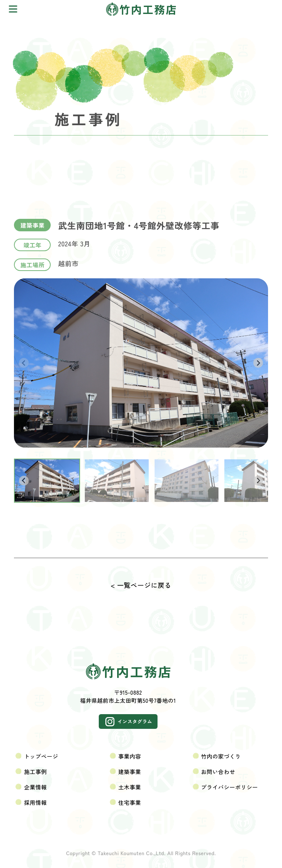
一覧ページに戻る (144, 585)
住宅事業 (130, 802)
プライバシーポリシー (230, 787)
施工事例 (35, 772)
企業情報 (35, 787)
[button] (47, 481)
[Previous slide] (24, 363)
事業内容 (130, 756)
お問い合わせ (218, 772)
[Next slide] (258, 363)
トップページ (41, 756)
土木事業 (130, 787)
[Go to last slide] (24, 481)
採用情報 (35, 802)
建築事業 (130, 772)
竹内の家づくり (221, 756)
